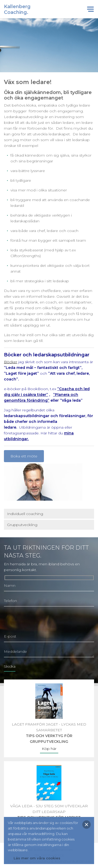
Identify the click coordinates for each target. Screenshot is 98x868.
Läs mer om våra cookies (37, 858)
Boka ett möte (24, 456)
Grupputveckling (22, 525)
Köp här (49, 749)
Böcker (11, 362)
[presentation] (44, 621)
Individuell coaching (25, 514)
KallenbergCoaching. (17, 9)
